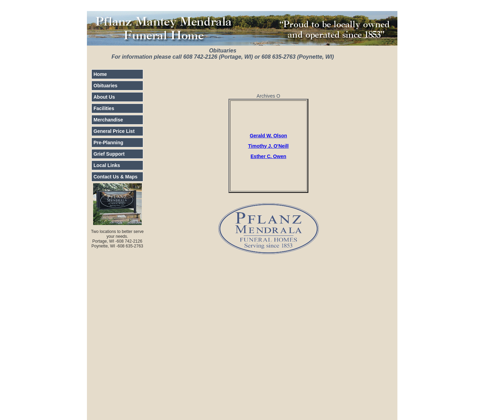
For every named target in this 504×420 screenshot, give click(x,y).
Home (100, 74)
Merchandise (108, 120)
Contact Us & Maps (116, 177)
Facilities (104, 108)
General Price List (114, 131)
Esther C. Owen (268, 156)
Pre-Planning (108, 143)
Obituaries (105, 86)
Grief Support (109, 154)
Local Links (107, 165)
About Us (104, 97)
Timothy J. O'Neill (268, 146)
